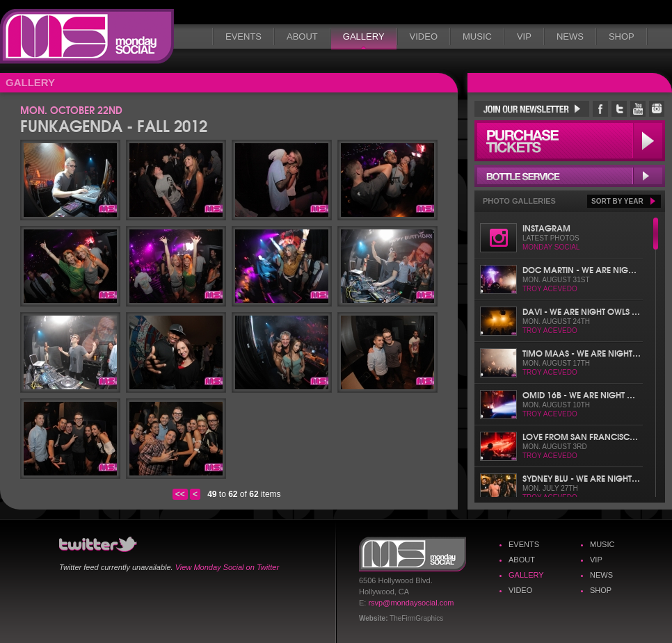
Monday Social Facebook (600, 109)
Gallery (364, 36)
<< (180, 494)
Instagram (546, 228)
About (302, 36)
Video (424, 36)
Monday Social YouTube (638, 109)
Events (243, 36)
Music (477, 36)
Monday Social (87, 36)
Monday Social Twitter (619, 109)
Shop (622, 36)
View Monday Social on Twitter (227, 567)
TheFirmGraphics (416, 618)
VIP (524, 36)
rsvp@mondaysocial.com (411, 603)
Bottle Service (570, 176)
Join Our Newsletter (532, 109)
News (570, 36)
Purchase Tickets (570, 141)
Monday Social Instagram (657, 109)
